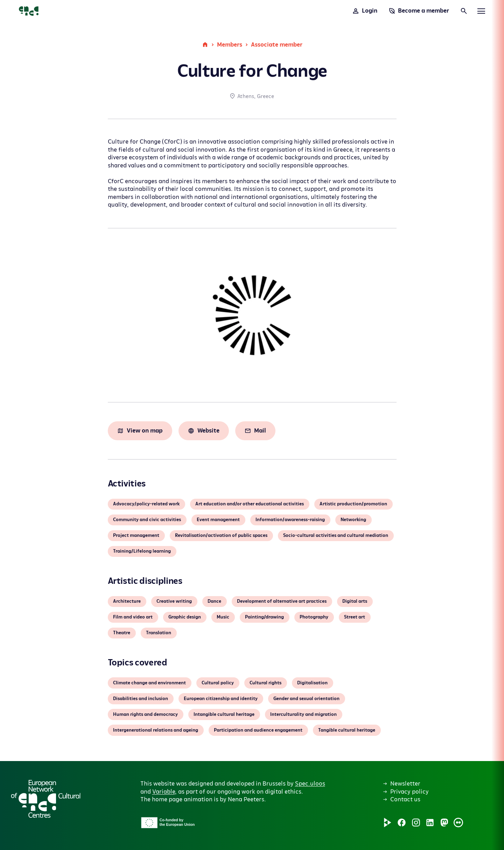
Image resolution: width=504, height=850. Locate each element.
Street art (355, 617)
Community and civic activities (147, 520)
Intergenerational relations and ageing (156, 730)
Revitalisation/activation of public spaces (221, 535)
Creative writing (174, 601)
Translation (159, 633)
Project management (136, 535)
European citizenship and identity (221, 699)
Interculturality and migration (303, 714)
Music (223, 617)
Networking (353, 520)
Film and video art (133, 617)
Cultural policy (218, 683)
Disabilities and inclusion (141, 699)
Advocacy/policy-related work (146, 504)
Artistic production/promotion (353, 504)
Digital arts (355, 601)
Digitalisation (312, 683)
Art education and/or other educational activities (250, 504)
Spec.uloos (310, 784)
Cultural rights (265, 683)
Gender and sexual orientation (306, 699)
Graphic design (185, 617)
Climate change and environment (149, 683)
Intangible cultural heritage (224, 714)
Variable (164, 792)
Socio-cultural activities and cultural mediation (336, 535)
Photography (314, 617)
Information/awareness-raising (290, 520)
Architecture (127, 601)
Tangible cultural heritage (347, 730)
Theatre (122, 633)
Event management (218, 520)
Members (230, 45)
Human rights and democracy (145, 714)
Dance (214, 601)
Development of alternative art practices (282, 601)
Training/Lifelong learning (142, 551)
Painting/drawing (264, 617)
